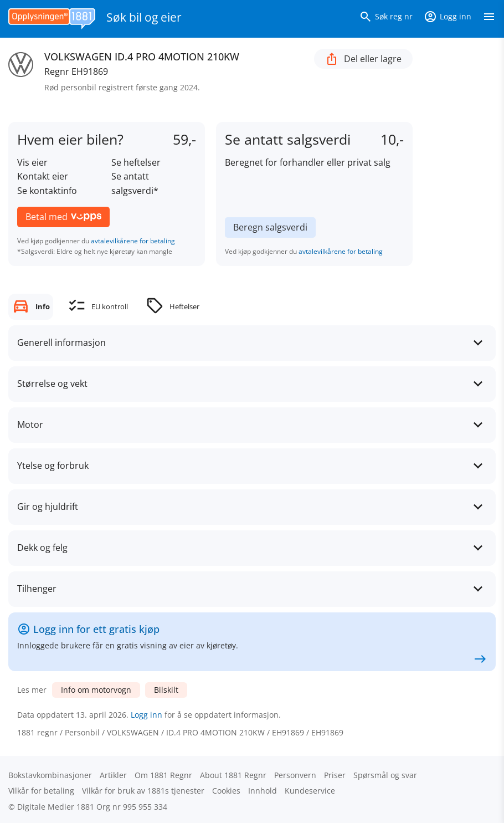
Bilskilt (166, 690)
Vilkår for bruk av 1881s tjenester (143, 791)
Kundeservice (310, 791)
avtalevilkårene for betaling (133, 241)
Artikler (113, 775)
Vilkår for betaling (41, 791)
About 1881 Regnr (233, 775)
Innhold (263, 791)
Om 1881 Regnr (163, 775)
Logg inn (146, 715)
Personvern (295, 775)
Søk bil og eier (144, 17)
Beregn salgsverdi (270, 227)
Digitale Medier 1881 (56, 807)
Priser (335, 775)
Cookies (226, 791)
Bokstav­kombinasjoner (50, 775)
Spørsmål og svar (385, 775)
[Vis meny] (489, 19)
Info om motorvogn (96, 690)
